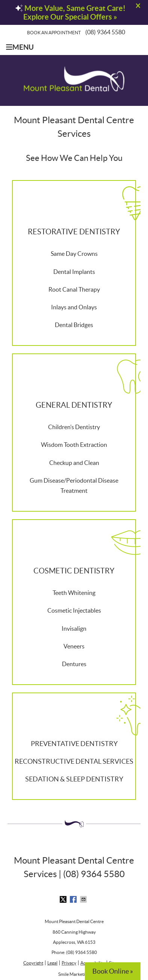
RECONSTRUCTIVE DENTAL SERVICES (74, 761)
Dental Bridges (74, 325)
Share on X (64, 899)
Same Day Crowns (74, 254)
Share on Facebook (74, 899)
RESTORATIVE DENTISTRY (74, 232)
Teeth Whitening (74, 593)
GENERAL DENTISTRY (74, 405)
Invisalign (74, 628)
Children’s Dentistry (74, 427)
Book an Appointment (54, 33)
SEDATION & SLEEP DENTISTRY (74, 779)
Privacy (69, 963)
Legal (52, 963)
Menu (20, 47)
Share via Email (84, 899)
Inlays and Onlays (74, 307)
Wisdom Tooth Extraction (74, 445)
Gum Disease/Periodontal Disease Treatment (74, 485)
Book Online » (113, 971)
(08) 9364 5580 (105, 32)
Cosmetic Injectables (74, 610)
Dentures (74, 664)
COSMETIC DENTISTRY (74, 571)
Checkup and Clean (74, 463)
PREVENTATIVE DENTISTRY (74, 744)
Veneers (74, 646)
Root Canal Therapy (74, 289)
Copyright (33, 963)
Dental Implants (74, 272)
